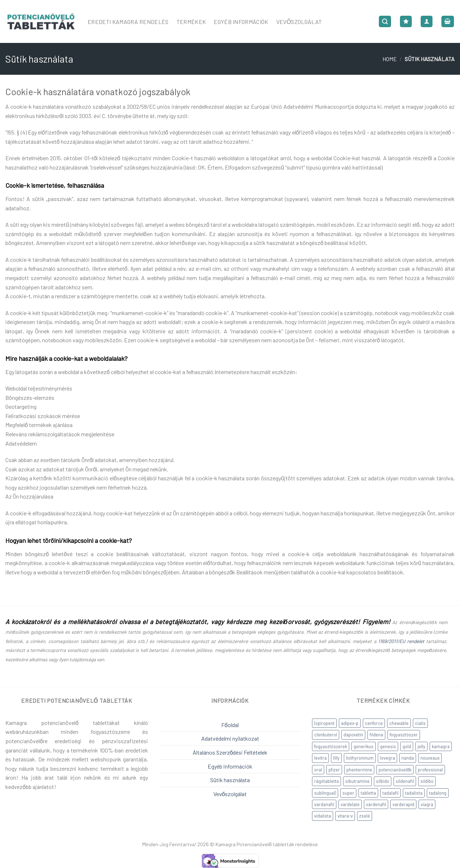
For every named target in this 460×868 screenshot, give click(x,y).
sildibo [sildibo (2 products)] (427, 781)
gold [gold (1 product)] (407, 746)
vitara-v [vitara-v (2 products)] (345, 816)
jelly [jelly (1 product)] (421, 746)
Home (390, 59)
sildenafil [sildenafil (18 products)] (405, 781)
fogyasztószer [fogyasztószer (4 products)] (404, 735)
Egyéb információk (230, 766)
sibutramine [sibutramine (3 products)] (357, 781)
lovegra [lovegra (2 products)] (387, 758)
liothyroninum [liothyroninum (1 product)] (360, 758)
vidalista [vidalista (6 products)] (323, 816)
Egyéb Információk (241, 22)
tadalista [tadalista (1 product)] (414, 793)
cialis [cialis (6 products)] (420, 723)
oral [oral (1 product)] (318, 770)
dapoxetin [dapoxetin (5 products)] (353, 735)
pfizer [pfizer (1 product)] (334, 770)
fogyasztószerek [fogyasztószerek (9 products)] (331, 746)
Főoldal (230, 725)
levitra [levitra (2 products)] (320, 758)
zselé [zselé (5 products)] (365, 816)
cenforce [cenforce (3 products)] (374, 723)
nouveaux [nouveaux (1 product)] (430, 758)
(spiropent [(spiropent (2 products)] (324, 723)
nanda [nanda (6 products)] (408, 758)
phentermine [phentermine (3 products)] (359, 770)
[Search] (385, 22)
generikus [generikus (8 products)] (363, 746)
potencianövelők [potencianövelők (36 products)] (395, 770)
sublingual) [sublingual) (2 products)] (325, 793)
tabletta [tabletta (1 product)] (368, 793)
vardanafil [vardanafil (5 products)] (324, 804)
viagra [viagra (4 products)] (427, 804)
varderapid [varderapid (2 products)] (403, 804)
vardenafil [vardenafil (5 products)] (376, 804)
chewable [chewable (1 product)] (399, 723)
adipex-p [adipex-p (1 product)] (350, 723)
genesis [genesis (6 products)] (388, 746)
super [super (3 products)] (348, 793)
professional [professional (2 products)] (430, 770)
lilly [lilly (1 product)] (336, 758)
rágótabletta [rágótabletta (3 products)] (327, 781)
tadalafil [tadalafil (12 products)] (390, 793)
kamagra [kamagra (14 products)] (441, 746)
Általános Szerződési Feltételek (230, 752)
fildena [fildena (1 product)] (376, 735)
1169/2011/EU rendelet (401, 641)
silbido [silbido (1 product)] (383, 781)
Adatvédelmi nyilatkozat (230, 738)
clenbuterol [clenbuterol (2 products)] (326, 735)
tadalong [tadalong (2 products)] (438, 793)
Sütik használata (230, 780)
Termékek (191, 22)
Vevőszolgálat (299, 22)
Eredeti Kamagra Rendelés (128, 22)
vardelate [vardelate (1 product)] (350, 804)
